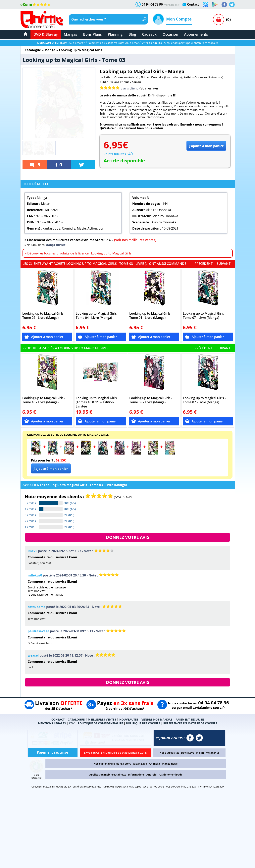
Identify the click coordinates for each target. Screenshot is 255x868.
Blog (132, 34)
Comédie (69, 228)
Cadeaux (149, 34)
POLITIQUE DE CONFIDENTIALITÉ (100, 723)
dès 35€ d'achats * (61, 43)
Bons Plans (92, 34)
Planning (115, 34)
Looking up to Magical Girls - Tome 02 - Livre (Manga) (44, 316)
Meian (200, 753)
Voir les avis (149, 88)
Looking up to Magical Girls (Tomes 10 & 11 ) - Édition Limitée (96, 402)
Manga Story (123, 764)
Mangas (70, 34)
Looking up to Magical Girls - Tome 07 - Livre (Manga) (204, 316)
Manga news (170, 764)
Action (92, 228)
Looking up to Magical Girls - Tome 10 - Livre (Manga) (44, 400)
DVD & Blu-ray (46, 34)
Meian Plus (213, 753)
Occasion (170, 34)
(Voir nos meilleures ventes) (135, 240)
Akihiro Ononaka (115, 77)
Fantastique (51, 228)
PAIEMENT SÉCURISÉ (190, 719)
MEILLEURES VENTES (102, 719)
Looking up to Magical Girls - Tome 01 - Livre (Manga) (151, 316)
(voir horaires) (172, 5)
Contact (193, 4)
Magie (81, 228)
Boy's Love (188, 753)
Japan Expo (140, 764)
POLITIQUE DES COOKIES (143, 723)
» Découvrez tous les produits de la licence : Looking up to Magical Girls (78, 253)
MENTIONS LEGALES (52, 723)
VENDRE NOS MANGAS (157, 719)
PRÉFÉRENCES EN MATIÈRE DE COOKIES (190, 723)
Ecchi (102, 228)
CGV (72, 723)
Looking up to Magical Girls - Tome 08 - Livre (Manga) (151, 400)
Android (152, 775)
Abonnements (196, 34)
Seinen (136, 82)
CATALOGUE (76, 719)
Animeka (154, 764)
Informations (136, 775)
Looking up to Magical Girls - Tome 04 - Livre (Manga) (97, 316)
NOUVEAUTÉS (129, 719)
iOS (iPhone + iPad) (170, 775)
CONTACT (58, 719)
